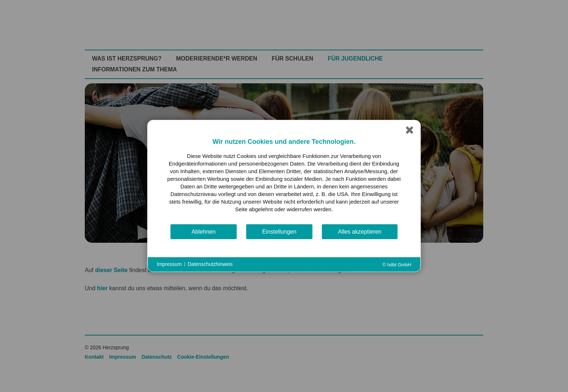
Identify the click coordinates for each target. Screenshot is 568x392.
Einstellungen (279, 232)
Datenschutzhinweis (210, 264)
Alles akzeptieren (360, 232)
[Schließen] (410, 131)
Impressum (169, 264)
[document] (284, 180)
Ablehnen (204, 232)
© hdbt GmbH (397, 265)
